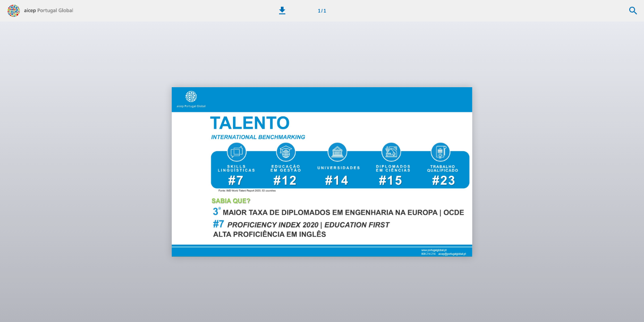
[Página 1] (322, 11)
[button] (282, 11)
